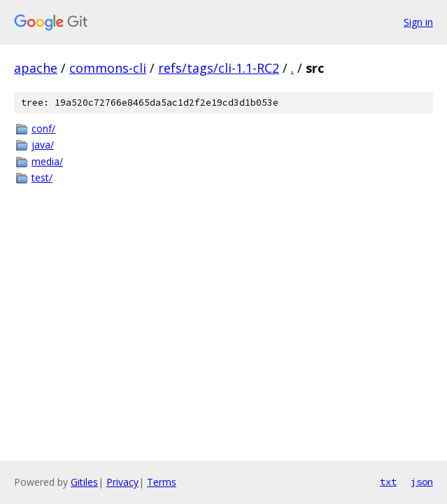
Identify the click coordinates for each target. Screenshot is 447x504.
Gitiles (84, 482)
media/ (47, 161)
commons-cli (108, 68)
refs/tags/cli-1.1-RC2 (219, 68)
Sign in (418, 22)
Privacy (122, 482)
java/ (43, 145)
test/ (42, 177)
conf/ (43, 128)
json (422, 482)
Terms (162, 482)
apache (36, 68)
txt (388, 482)
